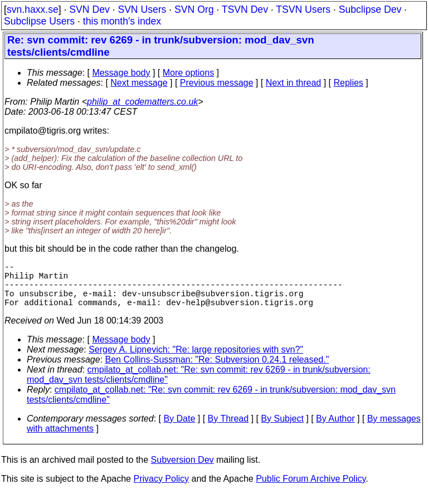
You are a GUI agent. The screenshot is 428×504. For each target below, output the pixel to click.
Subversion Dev (183, 471)
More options (189, 73)
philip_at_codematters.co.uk (142, 102)
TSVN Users (303, 9)
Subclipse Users (39, 21)
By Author (335, 430)
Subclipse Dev (370, 9)
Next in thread (294, 83)
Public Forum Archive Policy (311, 490)
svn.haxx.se (33, 9)
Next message (139, 83)
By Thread (228, 430)
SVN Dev (89, 9)
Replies (349, 83)
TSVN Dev (245, 9)
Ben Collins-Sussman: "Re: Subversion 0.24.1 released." (217, 371)
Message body (121, 73)
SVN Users (142, 9)
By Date (179, 430)
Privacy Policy (161, 490)
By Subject (282, 430)
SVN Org (194, 9)
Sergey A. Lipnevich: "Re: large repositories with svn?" (196, 361)
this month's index (122, 21)
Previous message (217, 83)
